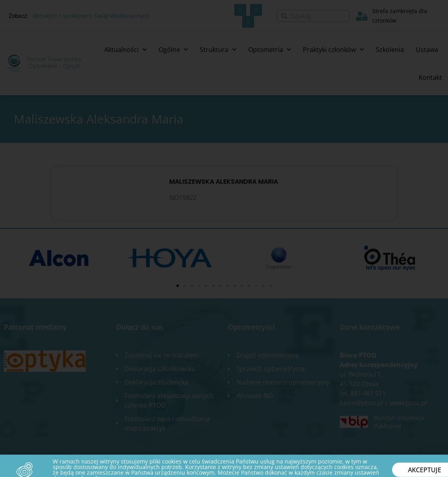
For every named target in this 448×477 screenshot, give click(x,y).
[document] (224, 238)
